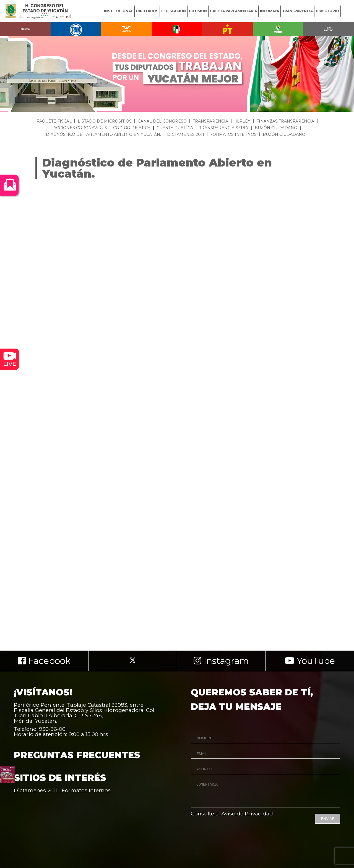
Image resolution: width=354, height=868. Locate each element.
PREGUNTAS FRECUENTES (77, 755)
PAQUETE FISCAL (54, 121)
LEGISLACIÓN (174, 11)
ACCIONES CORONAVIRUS (80, 128)
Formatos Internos (86, 790)
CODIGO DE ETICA (132, 128)
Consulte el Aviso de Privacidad (232, 814)
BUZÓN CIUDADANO (276, 128)
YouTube (310, 661)
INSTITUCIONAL (119, 11)
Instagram (221, 661)
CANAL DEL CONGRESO (162, 121)
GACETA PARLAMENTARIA (233, 11)
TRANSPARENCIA (297, 11)
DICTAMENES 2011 (186, 134)
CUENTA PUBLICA (175, 128)
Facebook (44, 661)
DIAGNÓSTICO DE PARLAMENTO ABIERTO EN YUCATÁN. (103, 134)
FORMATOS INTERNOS (233, 134)
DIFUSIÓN (198, 11)
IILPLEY (242, 121)
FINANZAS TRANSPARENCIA (285, 121)
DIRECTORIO (327, 11)
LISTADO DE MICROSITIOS (105, 121)
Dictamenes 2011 (36, 790)
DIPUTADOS (147, 11)
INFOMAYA (270, 11)
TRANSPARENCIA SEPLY (224, 128)
